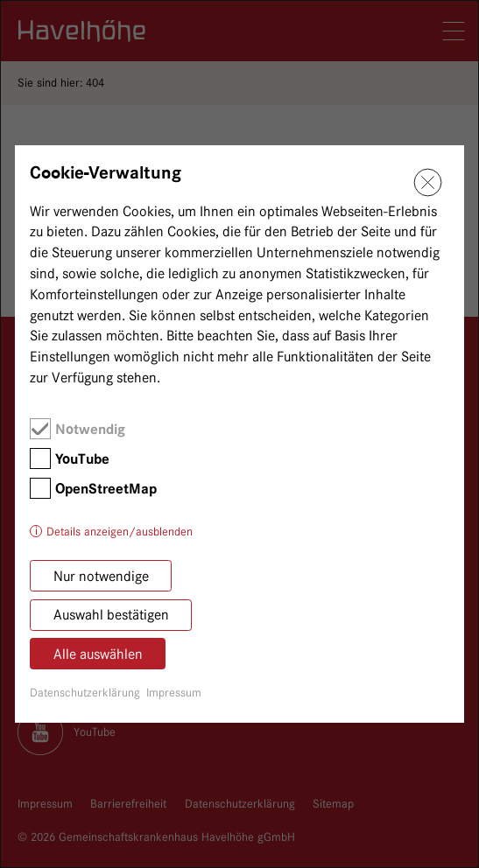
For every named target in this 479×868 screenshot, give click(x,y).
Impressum (174, 692)
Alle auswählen (98, 654)
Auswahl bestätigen (111, 615)
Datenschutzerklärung (85, 692)
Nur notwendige (101, 576)
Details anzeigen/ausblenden (120, 531)
